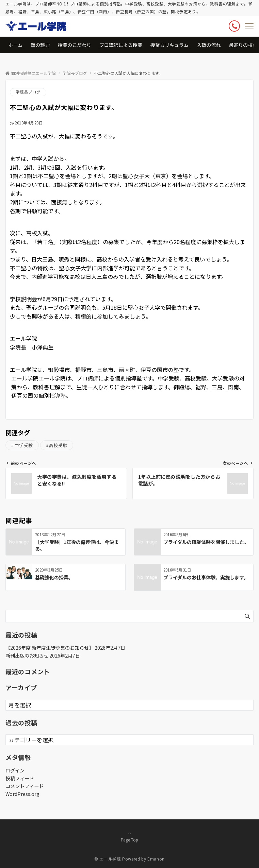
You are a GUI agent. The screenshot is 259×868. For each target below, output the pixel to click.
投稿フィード (20, 778)
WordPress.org (22, 794)
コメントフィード (25, 786)
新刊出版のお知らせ (27, 656)
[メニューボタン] (249, 26)
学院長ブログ (28, 92)
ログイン (15, 770)
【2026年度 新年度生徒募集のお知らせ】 (50, 648)
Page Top (129, 836)
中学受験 (24, 445)
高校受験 (58, 445)
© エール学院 (108, 859)
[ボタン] (234, 26)
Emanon (156, 859)
